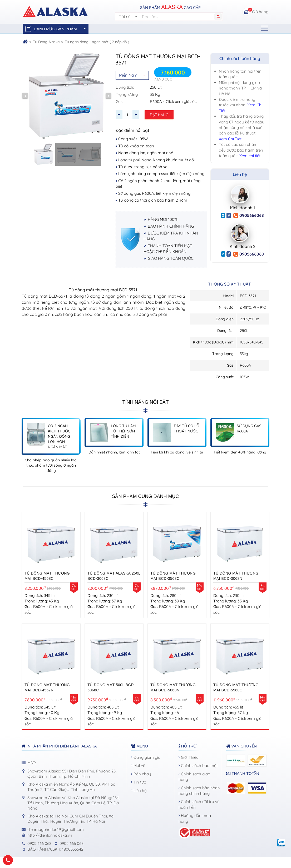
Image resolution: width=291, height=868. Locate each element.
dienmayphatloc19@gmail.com (56, 829)
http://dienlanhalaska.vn (50, 835)
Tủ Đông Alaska (46, 42)
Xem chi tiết (250, 156)
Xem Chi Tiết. (231, 139)
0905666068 (249, 215)
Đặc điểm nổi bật (132, 130)
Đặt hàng (159, 115)
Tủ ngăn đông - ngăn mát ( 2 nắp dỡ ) (97, 42)
